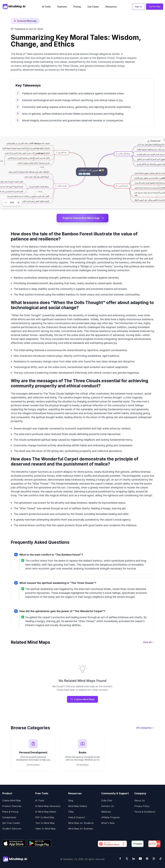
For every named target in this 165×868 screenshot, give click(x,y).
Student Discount (12, 829)
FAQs (71, 812)
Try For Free (155, 7)
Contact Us (107, 806)
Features (62, 7)
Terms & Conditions (145, 812)
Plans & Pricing (10, 812)
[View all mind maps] (149, 642)
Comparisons (9, 817)
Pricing (77, 7)
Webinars (106, 812)
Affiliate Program (110, 817)
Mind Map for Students (81, 823)
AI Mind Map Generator (48, 806)
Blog (71, 801)
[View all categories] (145, 728)
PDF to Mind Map (45, 817)
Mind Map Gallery (78, 806)
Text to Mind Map (45, 823)
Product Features (12, 806)
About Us (139, 801)
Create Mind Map (12, 801)
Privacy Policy (142, 806)
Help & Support (77, 817)
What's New (108, 823)
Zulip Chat (107, 801)
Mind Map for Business (81, 829)
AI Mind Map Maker (46, 812)
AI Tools (40, 801)
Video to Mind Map (45, 829)
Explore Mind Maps (82, 699)
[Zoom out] (6, 203)
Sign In (139, 7)
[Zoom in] (19, 203)
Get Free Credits (11, 823)
